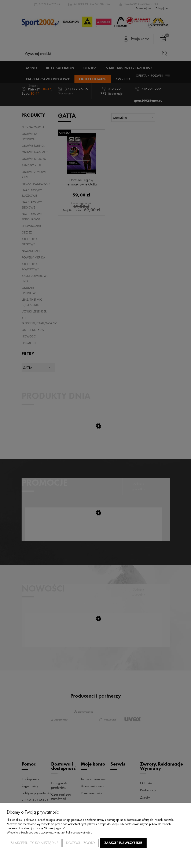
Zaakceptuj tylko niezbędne (34, 843)
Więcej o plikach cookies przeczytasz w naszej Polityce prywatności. (49, 832)
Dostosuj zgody (81, 843)
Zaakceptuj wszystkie (123, 843)
